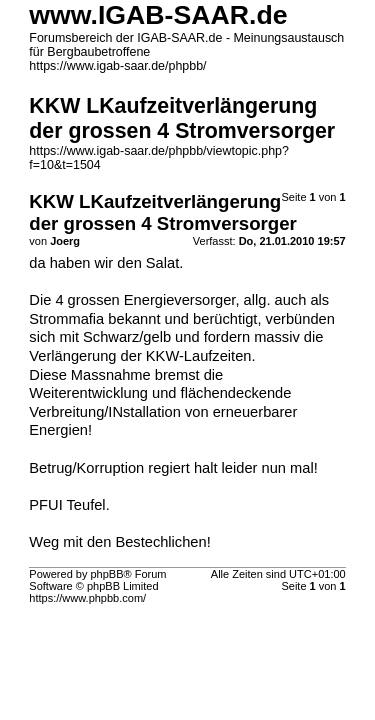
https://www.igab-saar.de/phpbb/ (117, 66)
